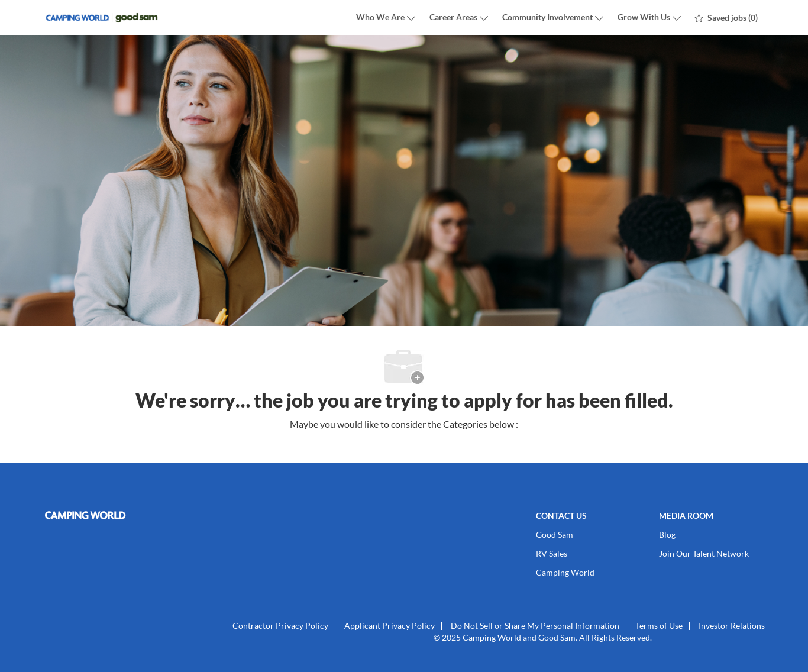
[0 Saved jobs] (726, 18)
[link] (159, 515)
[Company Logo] (102, 18)
